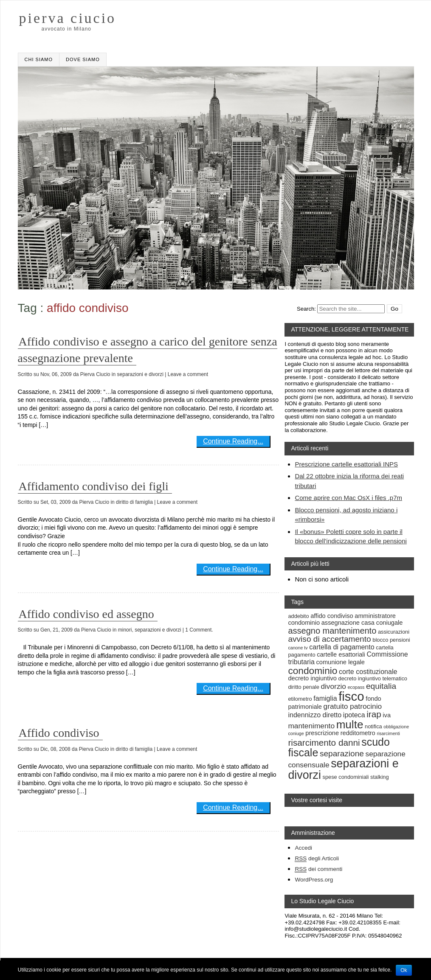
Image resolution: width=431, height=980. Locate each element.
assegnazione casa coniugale (362, 623)
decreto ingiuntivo (312, 678)
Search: (306, 309)
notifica (373, 726)
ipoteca (354, 715)
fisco (351, 696)
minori (125, 630)
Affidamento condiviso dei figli (94, 486)
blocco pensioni (391, 640)
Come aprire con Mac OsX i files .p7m (348, 498)
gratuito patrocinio (353, 706)
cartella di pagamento (342, 647)
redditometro (358, 733)
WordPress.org (314, 880)
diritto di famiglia (134, 502)
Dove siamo (83, 59)
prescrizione (322, 733)
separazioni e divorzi (140, 374)
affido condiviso (332, 616)
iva (387, 715)
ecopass (356, 687)
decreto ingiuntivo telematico (373, 678)
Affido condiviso (59, 733)
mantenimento (311, 726)
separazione (342, 754)
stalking (379, 777)
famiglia (325, 698)
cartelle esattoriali (341, 654)
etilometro (300, 699)
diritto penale (303, 687)
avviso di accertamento (329, 639)
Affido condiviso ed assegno (86, 614)
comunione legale (340, 662)
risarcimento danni (324, 743)
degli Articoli (317, 859)
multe (350, 724)
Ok (404, 970)
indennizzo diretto (315, 715)
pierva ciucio (68, 18)
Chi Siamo (39, 59)
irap (374, 714)
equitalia (381, 686)
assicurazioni (394, 632)
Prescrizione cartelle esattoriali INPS (346, 464)
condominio (313, 671)
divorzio (333, 686)
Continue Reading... (233, 441)
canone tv (298, 648)
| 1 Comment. (198, 630)
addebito (298, 616)
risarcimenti (388, 733)
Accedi (303, 848)
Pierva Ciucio (95, 374)
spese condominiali (346, 777)
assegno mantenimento (332, 631)
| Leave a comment (186, 374)
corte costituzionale (368, 671)
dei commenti (318, 869)
